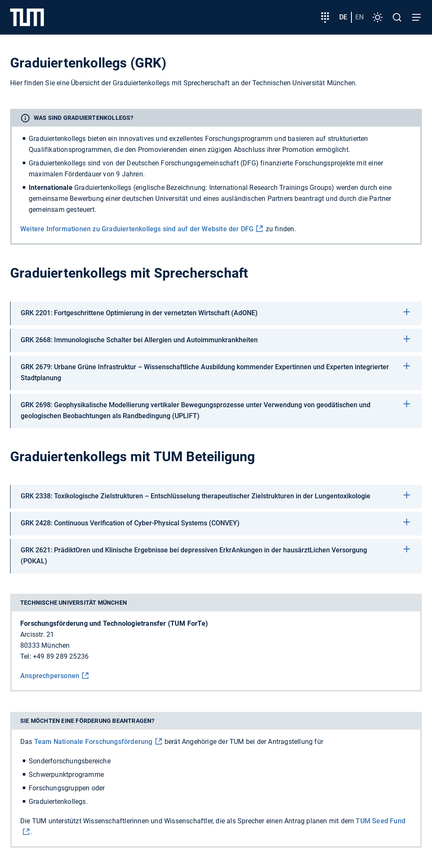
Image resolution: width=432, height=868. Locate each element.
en (359, 17)
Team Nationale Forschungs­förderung (93, 742)
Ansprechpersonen (50, 676)
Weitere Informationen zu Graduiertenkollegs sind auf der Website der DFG (137, 229)
